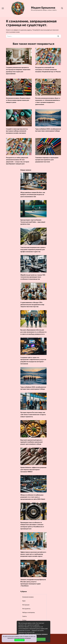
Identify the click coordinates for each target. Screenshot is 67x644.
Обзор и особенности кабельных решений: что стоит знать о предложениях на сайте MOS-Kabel (33, 491)
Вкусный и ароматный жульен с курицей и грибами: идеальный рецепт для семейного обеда (31, 437)
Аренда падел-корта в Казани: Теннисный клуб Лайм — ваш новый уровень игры (33, 219)
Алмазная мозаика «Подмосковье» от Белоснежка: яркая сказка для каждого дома (18, 99)
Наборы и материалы (28, 605)
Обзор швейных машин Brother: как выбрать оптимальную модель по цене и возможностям (33, 192)
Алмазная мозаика (28, 589)
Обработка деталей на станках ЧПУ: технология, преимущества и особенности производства (33, 274)
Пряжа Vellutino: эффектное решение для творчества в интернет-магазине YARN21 (33, 464)
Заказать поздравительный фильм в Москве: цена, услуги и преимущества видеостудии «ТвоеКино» (33, 575)
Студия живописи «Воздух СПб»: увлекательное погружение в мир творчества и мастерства (32, 301)
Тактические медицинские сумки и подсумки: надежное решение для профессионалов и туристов (33, 247)
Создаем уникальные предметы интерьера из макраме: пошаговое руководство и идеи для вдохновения (18, 70)
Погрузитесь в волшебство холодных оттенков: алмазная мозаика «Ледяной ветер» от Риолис (48, 69)
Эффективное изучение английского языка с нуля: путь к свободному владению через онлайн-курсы (33, 547)
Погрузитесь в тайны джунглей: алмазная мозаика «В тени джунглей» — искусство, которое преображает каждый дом (18, 159)
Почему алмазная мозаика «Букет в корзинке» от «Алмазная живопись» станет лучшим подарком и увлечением (48, 100)
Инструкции (26, 597)
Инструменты (26, 601)
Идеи (24, 593)
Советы (24, 609)
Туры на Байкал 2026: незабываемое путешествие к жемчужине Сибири (48, 129)
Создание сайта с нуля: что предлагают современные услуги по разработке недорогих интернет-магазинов (33, 356)
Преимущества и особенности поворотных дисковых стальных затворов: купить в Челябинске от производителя (32, 519)
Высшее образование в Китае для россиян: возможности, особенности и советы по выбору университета (33, 328)
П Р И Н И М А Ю (19, 640)
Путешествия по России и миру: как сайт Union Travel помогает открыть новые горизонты (33, 409)
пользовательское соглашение (22, 638)
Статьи (24, 613)
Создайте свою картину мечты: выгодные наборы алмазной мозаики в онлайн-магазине (17, 130)
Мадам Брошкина (43, 7)
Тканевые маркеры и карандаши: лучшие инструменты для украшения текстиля (47, 158)
